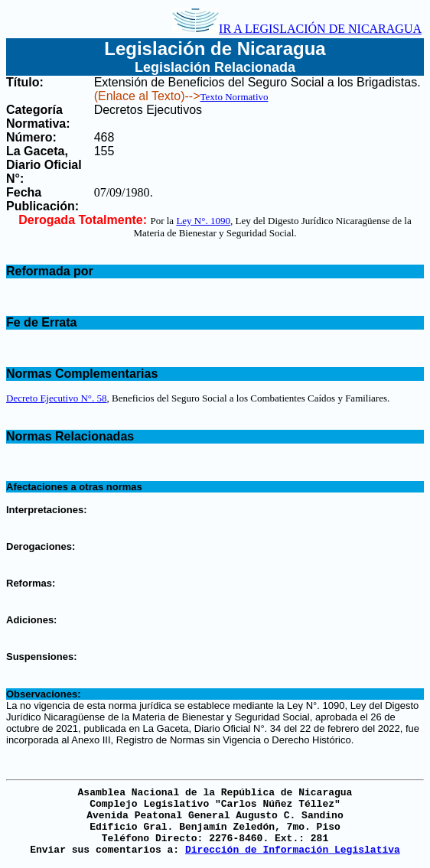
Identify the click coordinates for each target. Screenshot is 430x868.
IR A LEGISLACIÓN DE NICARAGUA (297, 29)
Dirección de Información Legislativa (293, 850)
